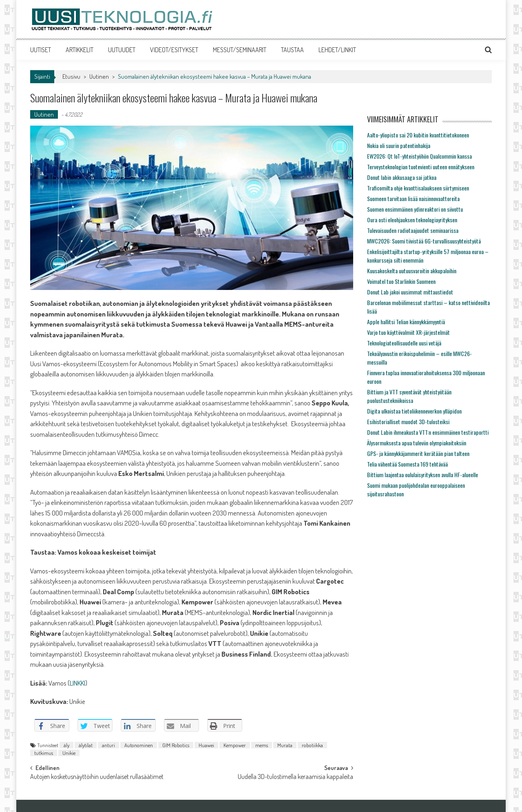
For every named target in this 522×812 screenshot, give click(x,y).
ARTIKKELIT (80, 50)
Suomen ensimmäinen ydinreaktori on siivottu (415, 209)
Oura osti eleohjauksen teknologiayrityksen (412, 220)
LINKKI (77, 683)
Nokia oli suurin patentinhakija (399, 145)
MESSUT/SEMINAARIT (240, 50)
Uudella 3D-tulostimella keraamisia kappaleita (295, 777)
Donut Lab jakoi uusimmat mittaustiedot (410, 292)
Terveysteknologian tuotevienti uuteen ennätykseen (421, 167)
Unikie (69, 753)
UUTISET (41, 50)
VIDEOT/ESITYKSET (174, 50)
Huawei (206, 745)
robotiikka (312, 745)
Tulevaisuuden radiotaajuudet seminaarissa (413, 230)
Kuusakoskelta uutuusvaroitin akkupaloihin (412, 271)
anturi (108, 745)
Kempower (235, 745)
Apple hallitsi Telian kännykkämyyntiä (406, 322)
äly (66, 745)
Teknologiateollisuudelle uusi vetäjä (404, 343)
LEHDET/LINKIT (337, 50)
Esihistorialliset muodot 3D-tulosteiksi (408, 421)
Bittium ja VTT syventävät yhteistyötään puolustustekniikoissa (409, 396)
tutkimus (44, 753)
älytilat (86, 745)
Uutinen (99, 76)
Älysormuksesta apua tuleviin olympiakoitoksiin (417, 443)
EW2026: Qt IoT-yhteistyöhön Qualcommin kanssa (419, 156)
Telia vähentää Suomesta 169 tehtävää (407, 464)
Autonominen (139, 745)
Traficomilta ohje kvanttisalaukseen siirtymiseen (418, 188)
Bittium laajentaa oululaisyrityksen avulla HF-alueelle (422, 475)
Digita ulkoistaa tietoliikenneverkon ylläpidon (414, 411)
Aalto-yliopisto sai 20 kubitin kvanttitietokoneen (418, 135)
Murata (285, 745)
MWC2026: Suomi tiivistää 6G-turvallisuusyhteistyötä (424, 241)
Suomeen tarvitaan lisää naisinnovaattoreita (413, 198)
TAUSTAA (292, 50)
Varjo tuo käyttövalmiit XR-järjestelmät (408, 332)
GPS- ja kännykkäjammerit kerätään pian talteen (418, 453)
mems (262, 745)
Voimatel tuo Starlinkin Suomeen (401, 281)
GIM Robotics (176, 745)
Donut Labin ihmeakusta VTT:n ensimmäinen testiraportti (428, 432)
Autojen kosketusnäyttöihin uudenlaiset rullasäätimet (97, 777)
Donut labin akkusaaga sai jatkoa (402, 177)
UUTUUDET (122, 50)
